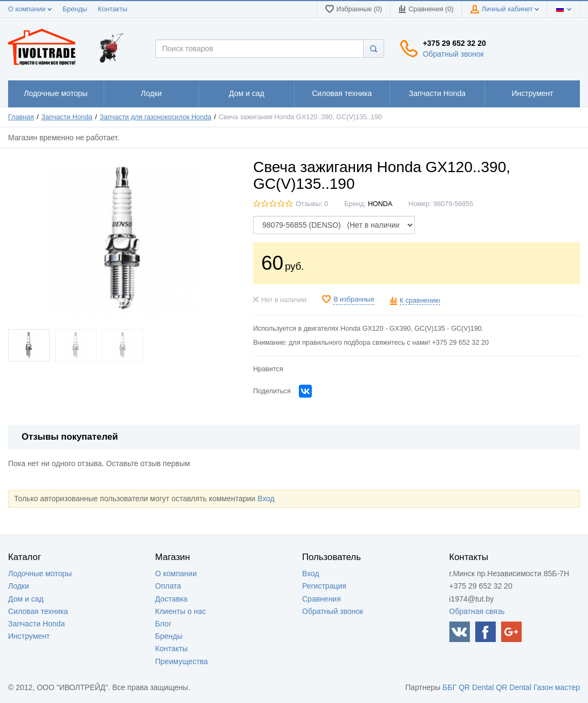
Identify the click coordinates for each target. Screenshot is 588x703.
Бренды (75, 9)
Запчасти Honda (67, 117)
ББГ (449, 687)
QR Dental (476, 687)
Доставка (172, 599)
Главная (21, 117)
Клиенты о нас (181, 611)
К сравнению (420, 301)
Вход (266, 499)
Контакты (113, 9)
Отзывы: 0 (312, 204)
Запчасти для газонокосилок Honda (156, 117)
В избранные (354, 299)
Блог (163, 624)
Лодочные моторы (40, 574)
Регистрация (324, 586)
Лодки (19, 586)
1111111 (56, 93)
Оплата (168, 586)
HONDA (380, 204)
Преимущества (182, 661)
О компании (30, 9)
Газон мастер (557, 687)
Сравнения (322, 599)
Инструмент (29, 636)
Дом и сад (26, 599)
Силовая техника (38, 611)
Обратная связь (477, 611)
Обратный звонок (453, 54)
